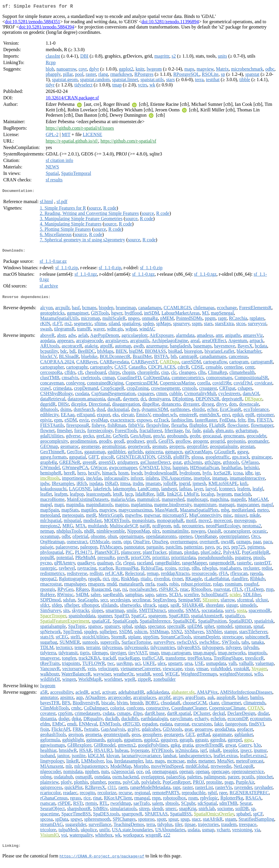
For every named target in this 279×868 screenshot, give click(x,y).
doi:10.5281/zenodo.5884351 (33, 23)
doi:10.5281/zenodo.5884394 (46, 28)
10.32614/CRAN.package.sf (72, 99)
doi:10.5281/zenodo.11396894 (170, 23)
